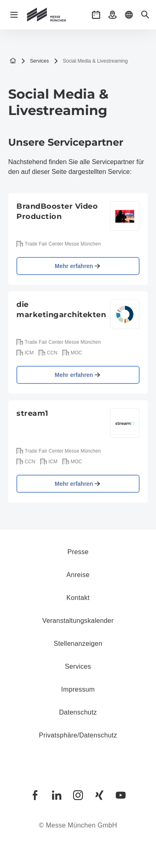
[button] (96, 15)
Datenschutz (78, 712)
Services (35, 61)
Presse (78, 552)
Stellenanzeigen (78, 644)
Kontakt (78, 598)
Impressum (78, 689)
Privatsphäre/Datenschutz (78, 735)
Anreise (78, 575)
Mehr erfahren (78, 266)
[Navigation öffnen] (14, 15)
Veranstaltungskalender (78, 621)
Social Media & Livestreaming (91, 61)
